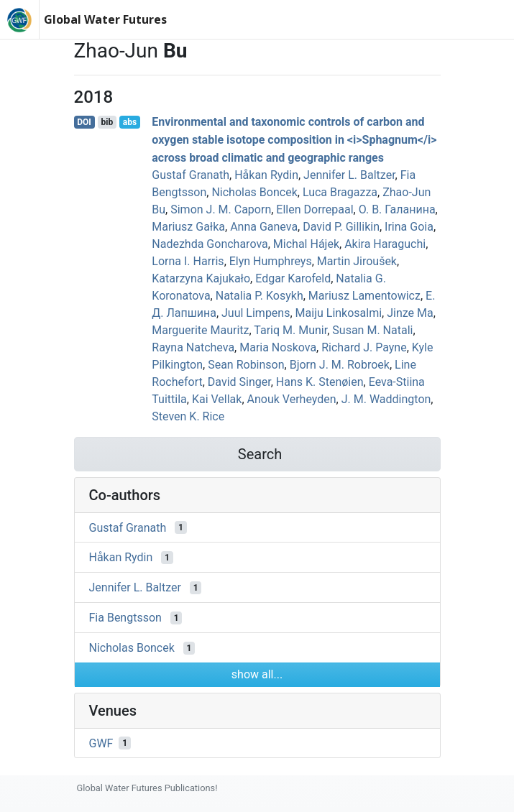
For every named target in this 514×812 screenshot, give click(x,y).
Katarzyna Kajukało (201, 278)
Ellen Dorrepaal (315, 209)
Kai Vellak (217, 399)
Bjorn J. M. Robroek (340, 365)
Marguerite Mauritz (200, 330)
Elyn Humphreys (271, 261)
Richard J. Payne (364, 347)
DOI (84, 122)
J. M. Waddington (386, 399)
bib (107, 122)
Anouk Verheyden (292, 399)
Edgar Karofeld (293, 278)
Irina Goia (409, 227)
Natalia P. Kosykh (260, 296)
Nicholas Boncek (254, 192)
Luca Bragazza (340, 192)
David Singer (239, 382)
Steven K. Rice (188, 416)
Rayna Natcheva (193, 347)
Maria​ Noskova (278, 347)
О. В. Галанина (397, 209)
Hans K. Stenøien (320, 382)
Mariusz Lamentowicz (364, 296)
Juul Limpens (256, 313)
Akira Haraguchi (385, 244)
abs (130, 122)
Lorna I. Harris (188, 261)
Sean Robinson (246, 365)
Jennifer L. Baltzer (349, 175)
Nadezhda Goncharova (210, 244)
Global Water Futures (105, 19)
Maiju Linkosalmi (339, 313)
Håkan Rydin (266, 175)
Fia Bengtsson (125, 618)
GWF (101, 743)
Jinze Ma (410, 313)
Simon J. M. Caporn (221, 209)
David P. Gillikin (341, 227)
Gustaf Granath (191, 175)
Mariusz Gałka (188, 227)
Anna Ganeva (264, 227)
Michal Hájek (306, 244)
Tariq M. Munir (290, 330)
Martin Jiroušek (357, 261)
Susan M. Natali (372, 330)
